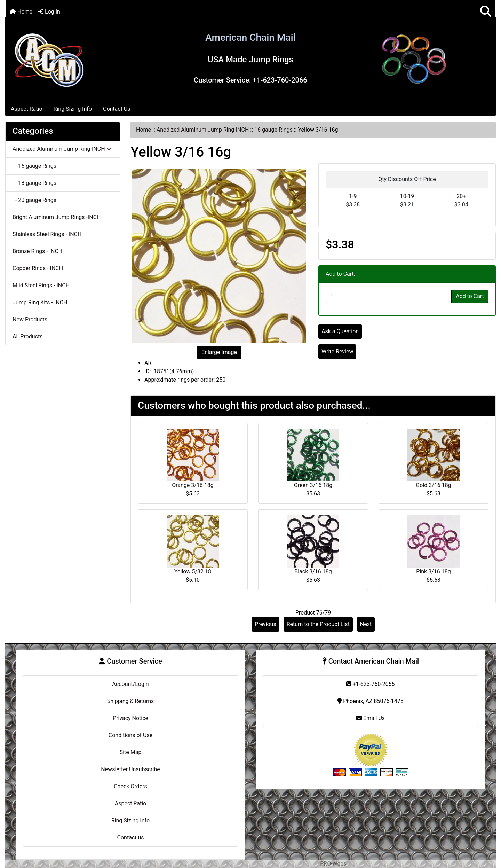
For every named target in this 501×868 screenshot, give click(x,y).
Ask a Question (340, 331)
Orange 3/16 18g (193, 485)
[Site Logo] (49, 59)
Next (366, 624)
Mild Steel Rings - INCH (41, 285)
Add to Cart (470, 296)
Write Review (337, 351)
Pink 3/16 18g (433, 572)
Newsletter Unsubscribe (130, 769)
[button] (486, 12)
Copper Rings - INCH (38, 268)
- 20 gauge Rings (34, 200)
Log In (49, 12)
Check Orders (130, 786)
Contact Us (117, 109)
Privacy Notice (130, 718)
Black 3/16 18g (313, 572)
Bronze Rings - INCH (37, 251)
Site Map (131, 752)
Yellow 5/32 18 (193, 572)
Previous (265, 624)
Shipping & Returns (131, 701)
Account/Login (130, 684)
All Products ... (30, 337)
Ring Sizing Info (73, 109)
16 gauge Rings (273, 130)
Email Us (371, 718)
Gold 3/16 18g (433, 485)
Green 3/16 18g (313, 485)
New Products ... (33, 319)
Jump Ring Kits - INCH (40, 302)
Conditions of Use (130, 735)
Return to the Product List (318, 624)
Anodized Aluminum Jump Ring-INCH (203, 130)
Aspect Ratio (27, 109)
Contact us (131, 838)
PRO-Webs (333, 864)
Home (21, 12)
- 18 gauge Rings (34, 183)
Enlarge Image (219, 352)
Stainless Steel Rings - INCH (47, 234)
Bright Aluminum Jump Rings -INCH (57, 217)
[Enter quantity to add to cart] (389, 296)
